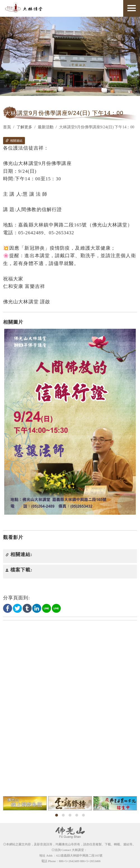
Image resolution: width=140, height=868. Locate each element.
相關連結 (14, 141)
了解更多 (24, 127)
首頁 (7, 127)
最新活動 (46, 127)
